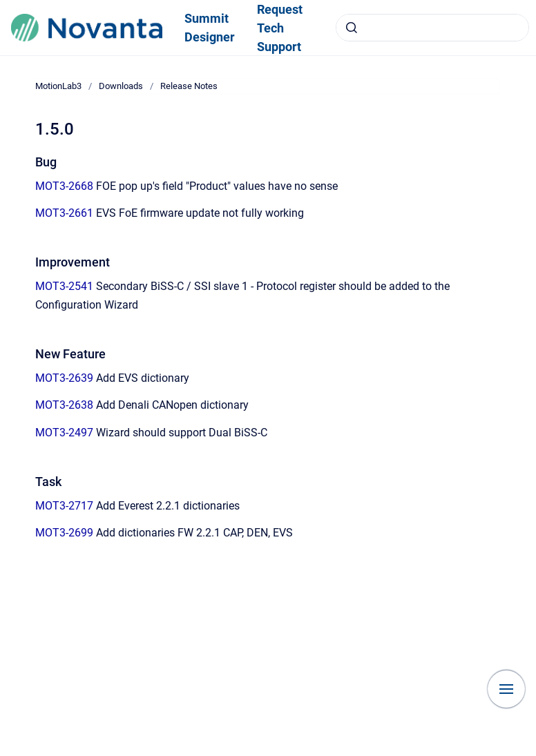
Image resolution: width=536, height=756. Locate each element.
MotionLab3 (58, 86)
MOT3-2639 (64, 378)
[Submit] (352, 28)
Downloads (121, 86)
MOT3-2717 (64, 506)
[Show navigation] (506, 689)
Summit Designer (210, 28)
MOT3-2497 (64, 433)
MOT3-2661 (64, 213)
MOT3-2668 (64, 186)
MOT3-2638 (64, 405)
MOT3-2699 (64, 533)
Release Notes (189, 86)
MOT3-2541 (64, 286)
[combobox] (432, 28)
